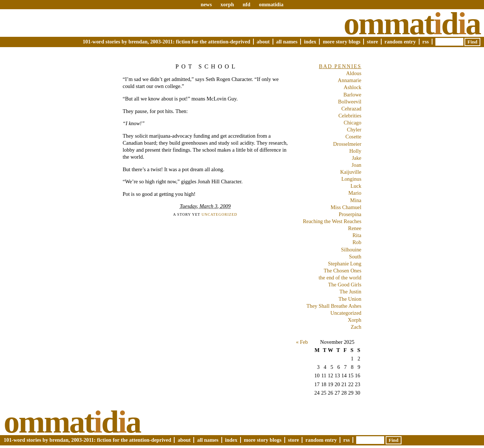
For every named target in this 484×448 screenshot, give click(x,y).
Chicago (353, 123)
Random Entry (400, 42)
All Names (287, 42)
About (263, 42)
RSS (426, 42)
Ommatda (412, 24)
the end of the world (340, 278)
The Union (350, 299)
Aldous (354, 73)
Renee (355, 228)
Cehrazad (351, 109)
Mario (355, 193)
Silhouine (351, 250)
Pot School (207, 66)
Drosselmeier (347, 144)
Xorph (355, 320)
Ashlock (353, 87)
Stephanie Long (345, 264)
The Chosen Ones (343, 271)
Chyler (354, 130)
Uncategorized (219, 214)
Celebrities (350, 116)
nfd (247, 4)
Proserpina (350, 214)
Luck (356, 186)
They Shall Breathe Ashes (334, 306)
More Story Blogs (341, 42)
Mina (356, 200)
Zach (356, 327)
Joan (357, 165)
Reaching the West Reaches (332, 221)
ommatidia (271, 4)
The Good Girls (345, 285)
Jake (357, 158)
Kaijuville (351, 172)
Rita (357, 235)
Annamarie (350, 80)
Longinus (351, 179)
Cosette (353, 137)
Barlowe (352, 95)
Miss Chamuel (346, 207)
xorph (227, 4)
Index (310, 42)
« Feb (302, 342)
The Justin (350, 292)
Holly (355, 151)
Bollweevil (350, 102)
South (355, 257)
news (206, 4)
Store (372, 42)
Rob (357, 242)
